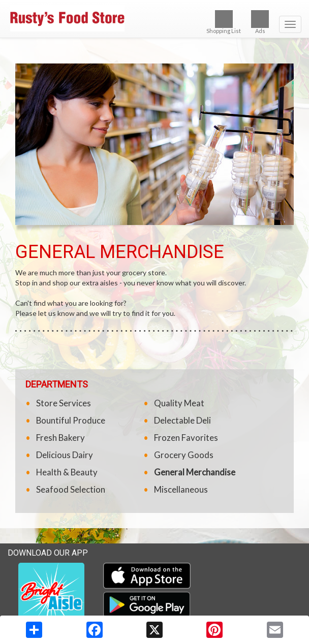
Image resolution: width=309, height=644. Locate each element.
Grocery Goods (184, 455)
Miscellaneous (181, 489)
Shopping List (224, 22)
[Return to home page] (154, 18)
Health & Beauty (67, 472)
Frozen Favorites (186, 438)
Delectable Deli (182, 420)
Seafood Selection (71, 489)
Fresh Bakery (60, 438)
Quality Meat (179, 403)
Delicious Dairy (65, 455)
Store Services (64, 403)
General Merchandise (195, 472)
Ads (260, 22)
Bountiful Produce (71, 420)
